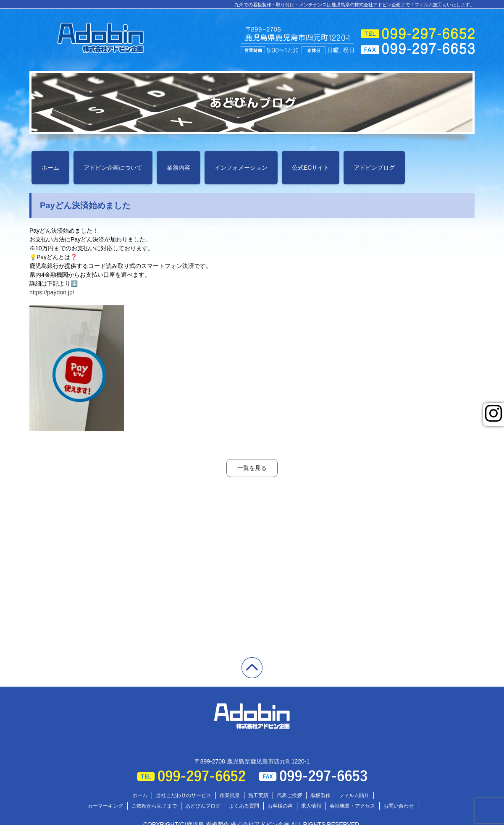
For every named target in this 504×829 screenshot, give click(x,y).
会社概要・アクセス (352, 806)
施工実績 (258, 795)
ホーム (50, 168)
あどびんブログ (203, 806)
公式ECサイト (311, 168)
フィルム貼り (354, 795)
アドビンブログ (374, 168)
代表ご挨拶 (289, 795)
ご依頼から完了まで (154, 806)
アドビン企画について (113, 168)
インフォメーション (241, 168)
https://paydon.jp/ (52, 292)
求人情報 (311, 806)
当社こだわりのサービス (184, 795)
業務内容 (178, 168)
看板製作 (320, 795)
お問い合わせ (399, 806)
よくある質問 (244, 806)
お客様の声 (280, 806)
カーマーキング (105, 806)
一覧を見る (252, 468)
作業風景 (230, 795)
